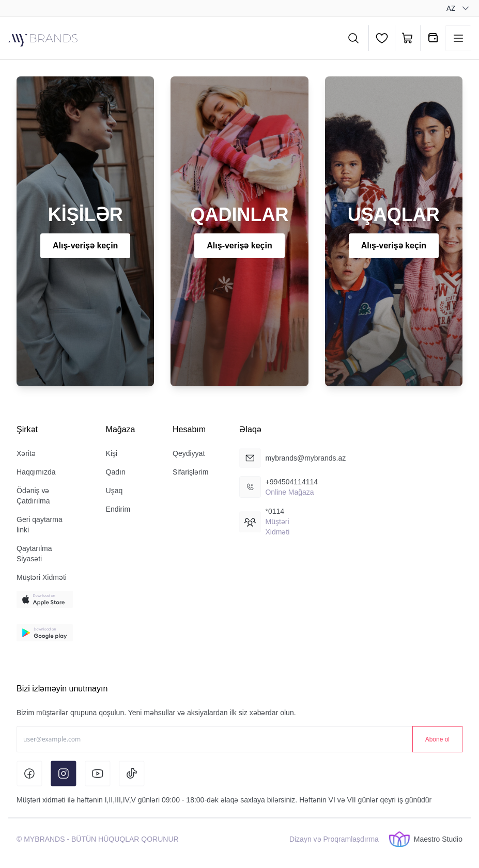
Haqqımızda (36, 472)
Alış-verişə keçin (85, 246)
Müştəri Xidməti (42, 577)
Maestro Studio (426, 839)
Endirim (118, 509)
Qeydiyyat (189, 453)
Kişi (112, 453)
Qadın (116, 472)
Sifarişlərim (190, 472)
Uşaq (114, 491)
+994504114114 (291, 482)
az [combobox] (451, 8)
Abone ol (437, 739)
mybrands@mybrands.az (305, 458)
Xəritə (26, 453)
